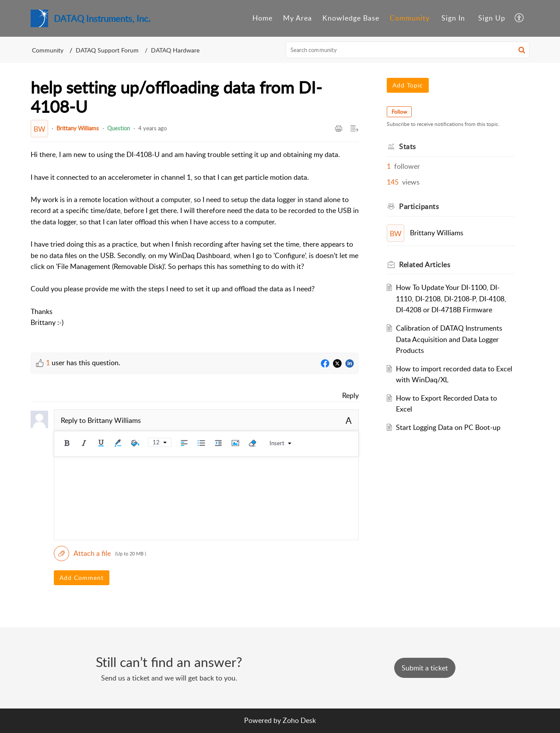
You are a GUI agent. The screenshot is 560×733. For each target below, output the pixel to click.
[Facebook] (325, 364)
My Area (297, 18)
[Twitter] (337, 364)
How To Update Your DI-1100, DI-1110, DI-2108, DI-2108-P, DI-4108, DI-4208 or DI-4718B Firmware (451, 298)
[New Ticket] (425, 668)
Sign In (453, 18)
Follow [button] (399, 112)
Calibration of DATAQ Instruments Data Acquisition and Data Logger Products (449, 339)
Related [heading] (425, 265)
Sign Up (492, 18)
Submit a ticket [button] (425, 668)
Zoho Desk (299, 720)
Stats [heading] (408, 147)
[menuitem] (262, 18)
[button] (520, 18)
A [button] (349, 420)
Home (262, 18)
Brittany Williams (78, 128)
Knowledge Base (351, 18)
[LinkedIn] (350, 364)
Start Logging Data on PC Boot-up (448, 427)
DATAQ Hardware (175, 50)
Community (410, 18)
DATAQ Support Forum (107, 50)
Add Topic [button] (408, 85)
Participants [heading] (419, 206)
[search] (408, 50)
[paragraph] (195, 244)
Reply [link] (350, 395)
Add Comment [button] (82, 578)
